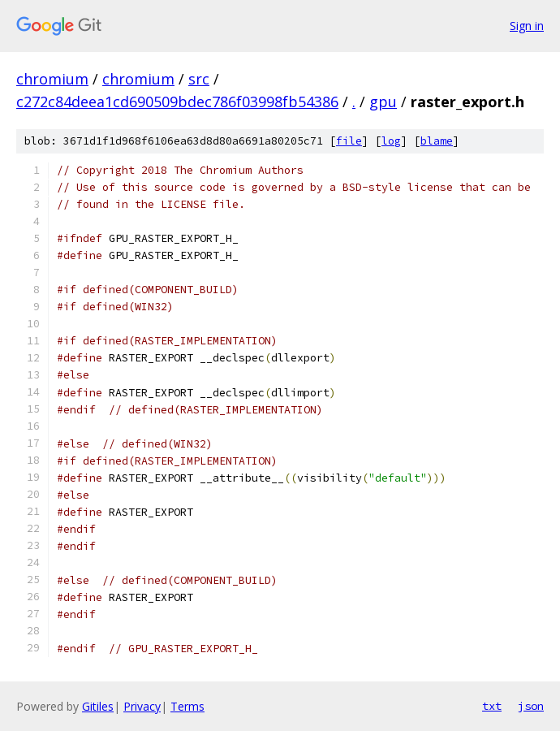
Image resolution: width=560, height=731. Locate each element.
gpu (383, 102)
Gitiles (98, 706)
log (391, 141)
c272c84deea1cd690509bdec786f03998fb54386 (177, 102)
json (531, 706)
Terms (187, 706)
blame (437, 141)
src (199, 79)
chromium (52, 79)
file (349, 141)
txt (492, 706)
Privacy (142, 706)
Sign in (527, 26)
